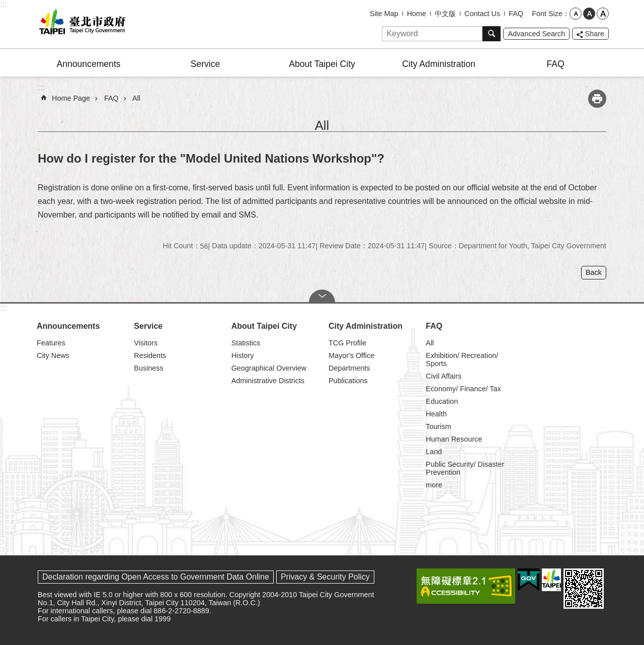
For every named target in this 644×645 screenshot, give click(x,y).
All (136, 98)
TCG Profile (347, 343)
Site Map (384, 14)
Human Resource (454, 439)
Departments (349, 368)
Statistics (246, 343)
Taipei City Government (80, 24)
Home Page (71, 98)
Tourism (438, 426)
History (243, 355)
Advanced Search (536, 34)
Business (148, 368)
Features (51, 343)
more (434, 485)
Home (417, 14)
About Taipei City (322, 64)
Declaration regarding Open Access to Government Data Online (156, 577)
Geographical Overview (269, 368)
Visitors (146, 343)
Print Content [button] (597, 99)
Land (434, 452)
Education (442, 401)
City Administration (439, 64)
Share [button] (595, 34)
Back (594, 272)
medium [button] (589, 14)
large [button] (603, 14)
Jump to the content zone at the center (5, 5)
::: (3, 4)
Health (436, 414)
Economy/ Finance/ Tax (463, 389)
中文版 (445, 14)
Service (206, 64)
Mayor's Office (351, 355)
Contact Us (482, 14)
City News (53, 355)
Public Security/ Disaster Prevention (465, 468)
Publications (348, 381)
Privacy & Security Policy (325, 577)
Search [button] (492, 34)
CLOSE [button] (322, 296)
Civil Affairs (444, 376)
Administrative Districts (268, 381)
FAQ (516, 14)
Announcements (88, 64)
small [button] (576, 14)
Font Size (547, 14)
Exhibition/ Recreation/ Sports (462, 360)
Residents (150, 355)
